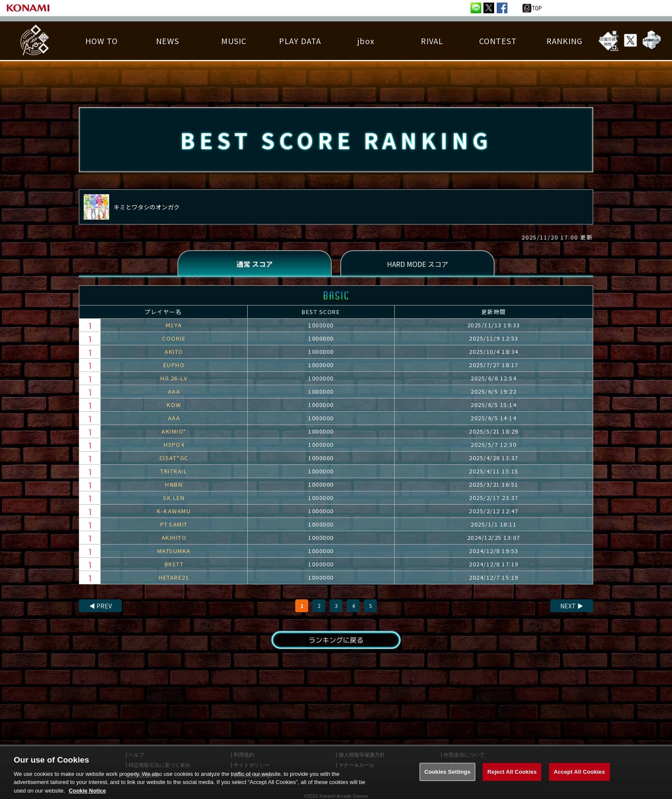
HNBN (174, 484)
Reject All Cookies (512, 780)
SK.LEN (174, 498)
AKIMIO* (174, 431)
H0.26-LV (174, 378)
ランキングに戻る (336, 640)
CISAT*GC (174, 458)
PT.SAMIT (174, 524)
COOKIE (174, 338)
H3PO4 (174, 444)
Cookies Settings (447, 780)
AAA (174, 391)
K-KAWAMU (174, 511)
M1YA (174, 325)
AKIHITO (174, 537)
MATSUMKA (174, 551)
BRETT (174, 564)
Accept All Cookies (579, 780)
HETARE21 (174, 577)
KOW (174, 405)
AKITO (174, 352)
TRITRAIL (174, 471)
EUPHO (174, 365)
